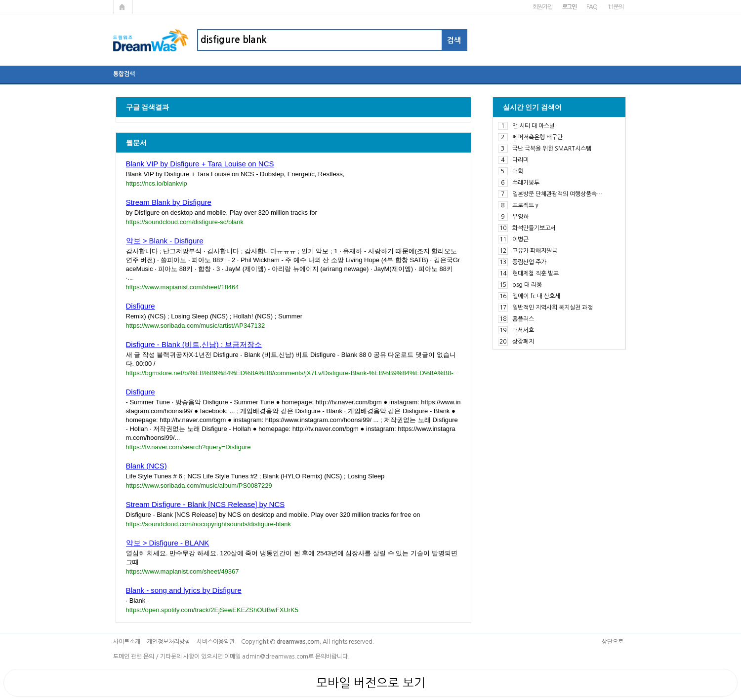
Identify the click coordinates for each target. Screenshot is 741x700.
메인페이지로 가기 (123, 7)
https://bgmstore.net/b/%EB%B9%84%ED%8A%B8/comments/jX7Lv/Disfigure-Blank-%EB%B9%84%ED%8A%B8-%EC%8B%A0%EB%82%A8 (331, 373)
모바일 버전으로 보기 (371, 683)
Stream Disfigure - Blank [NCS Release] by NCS (206, 504)
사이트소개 (127, 642)
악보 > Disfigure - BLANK (168, 543)
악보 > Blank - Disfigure (165, 241)
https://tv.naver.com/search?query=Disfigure (188, 447)
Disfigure (141, 306)
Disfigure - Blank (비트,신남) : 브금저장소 (194, 344)
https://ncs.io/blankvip (157, 183)
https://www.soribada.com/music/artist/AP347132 (196, 326)
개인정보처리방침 (168, 642)
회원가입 (542, 7)
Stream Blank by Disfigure (169, 202)
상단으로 (613, 642)
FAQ (592, 7)
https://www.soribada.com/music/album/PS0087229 (199, 486)
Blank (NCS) (146, 466)
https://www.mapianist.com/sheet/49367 (183, 571)
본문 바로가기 (0, 0)
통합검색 (124, 74)
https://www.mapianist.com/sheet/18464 (183, 287)
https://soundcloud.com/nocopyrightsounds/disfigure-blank (209, 524)
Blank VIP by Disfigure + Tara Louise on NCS (200, 164)
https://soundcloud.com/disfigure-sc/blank (185, 222)
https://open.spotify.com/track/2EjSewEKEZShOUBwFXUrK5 (212, 610)
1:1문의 (615, 7)
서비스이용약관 (216, 642)
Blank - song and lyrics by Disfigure (184, 590)
